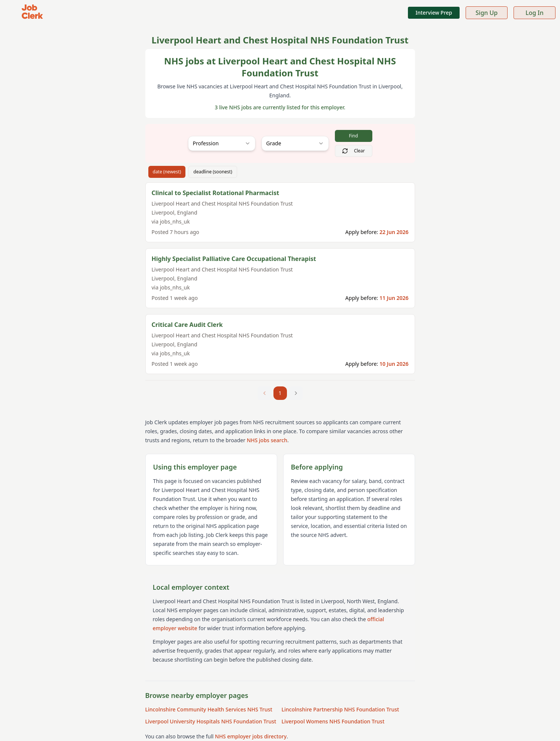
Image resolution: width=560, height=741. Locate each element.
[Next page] (296, 393)
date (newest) (167, 172)
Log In (535, 13)
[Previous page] (264, 393)
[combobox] (222, 143)
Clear (353, 151)
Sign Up (487, 13)
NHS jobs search (267, 440)
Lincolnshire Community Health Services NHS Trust (209, 709)
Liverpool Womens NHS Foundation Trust (333, 721)
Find (353, 136)
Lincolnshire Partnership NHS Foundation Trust (340, 709)
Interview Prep (434, 13)
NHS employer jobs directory (251, 736)
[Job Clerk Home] (32, 13)
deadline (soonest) (213, 172)
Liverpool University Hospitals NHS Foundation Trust (211, 721)
